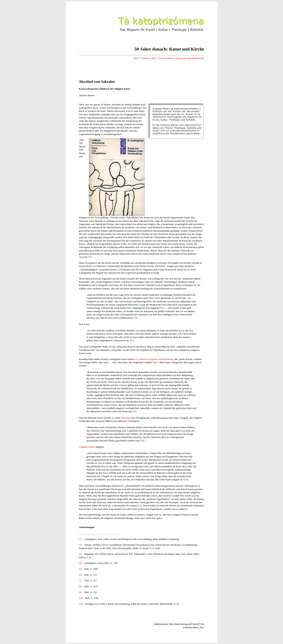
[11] (140, 505)
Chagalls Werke (87, 447)
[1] (91, 257)
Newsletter (168, 58)
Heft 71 (137, 58)
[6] (132, 340)
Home (146, 58)
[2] (118, 270)
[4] (163, 308)
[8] (135, 411)
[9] (143, 441)
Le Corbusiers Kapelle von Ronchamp (154, 359)
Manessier (126, 418)
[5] (136, 318)
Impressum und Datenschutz (190, 58)
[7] (158, 362)
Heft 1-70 (156, 58)
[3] (188, 270)
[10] (186, 479)
